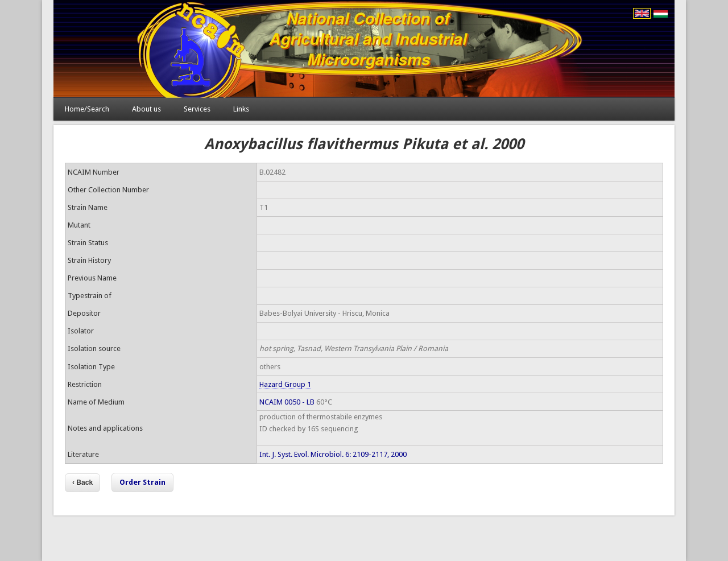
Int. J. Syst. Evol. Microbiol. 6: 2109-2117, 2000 (333, 454)
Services (197, 109)
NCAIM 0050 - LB (287, 402)
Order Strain (142, 482)
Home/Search (87, 109)
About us (146, 109)
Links (241, 109)
